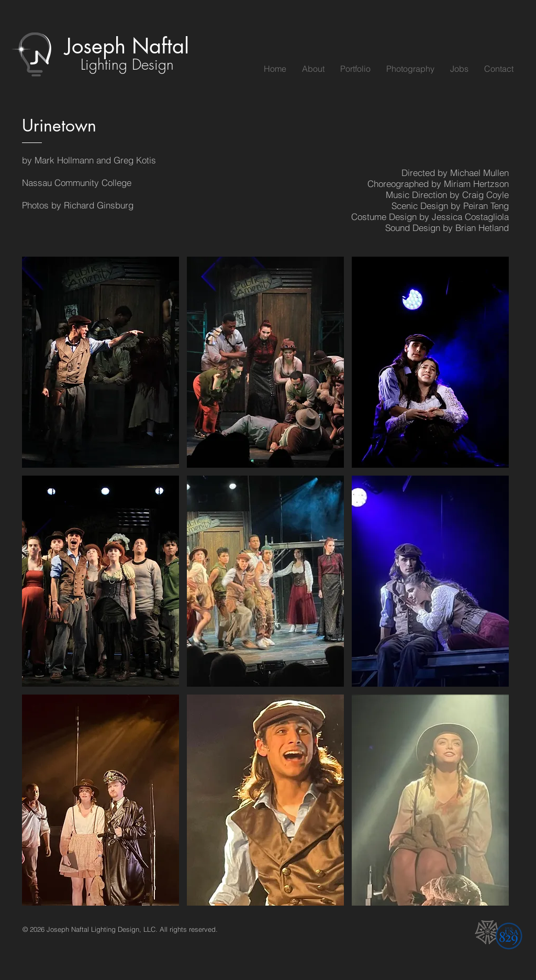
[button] (100, 362)
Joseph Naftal (127, 46)
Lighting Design (127, 64)
